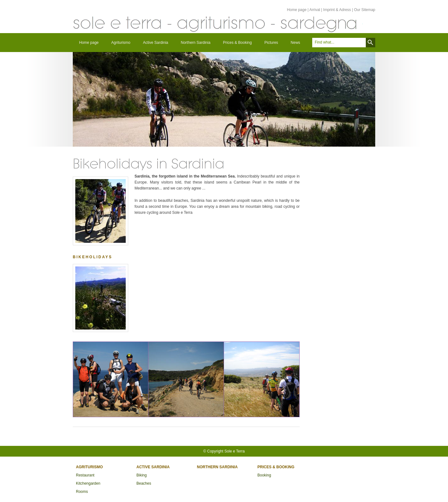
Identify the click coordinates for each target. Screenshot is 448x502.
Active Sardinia (156, 43)
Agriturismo (121, 43)
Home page (297, 10)
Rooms (82, 492)
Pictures (271, 43)
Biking (142, 475)
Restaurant (85, 475)
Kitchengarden (88, 483)
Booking (264, 475)
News (296, 43)
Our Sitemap (365, 10)
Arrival (315, 10)
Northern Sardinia (196, 43)
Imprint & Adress (337, 10)
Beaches (144, 483)
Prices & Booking (237, 43)
